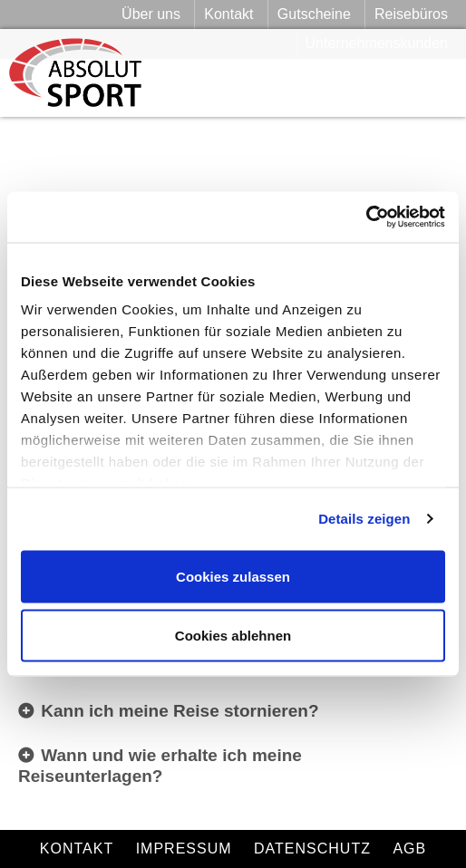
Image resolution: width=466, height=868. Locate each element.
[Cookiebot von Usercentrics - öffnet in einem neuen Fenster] (366, 217)
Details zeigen (364, 519)
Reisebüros (411, 14)
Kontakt (228, 14)
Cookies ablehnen (233, 636)
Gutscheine (314, 14)
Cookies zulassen (233, 576)
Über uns (151, 14)
